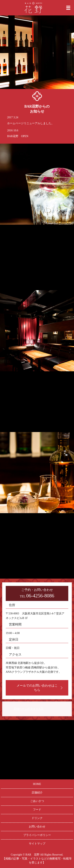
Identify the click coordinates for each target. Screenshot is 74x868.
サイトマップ (37, 844)
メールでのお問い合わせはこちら (37, 688)
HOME (37, 784)
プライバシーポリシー (37, 835)
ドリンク (37, 818)
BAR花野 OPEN (18, 136)
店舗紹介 (37, 793)
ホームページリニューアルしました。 (31, 123)
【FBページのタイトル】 (28, 709)
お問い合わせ (37, 827)
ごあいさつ (37, 801)
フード (37, 810)
